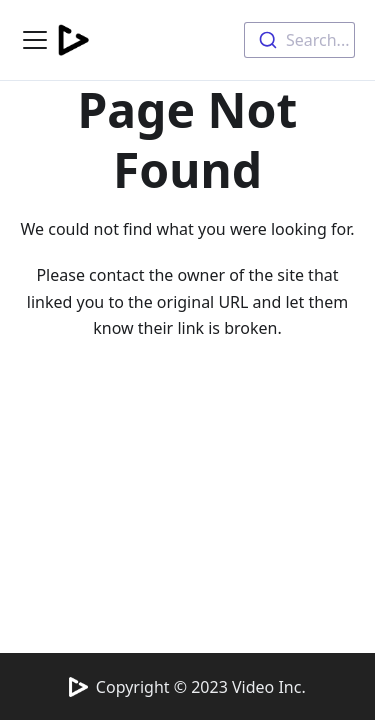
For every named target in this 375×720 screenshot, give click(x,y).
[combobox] (299, 40)
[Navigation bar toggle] (35, 40)
